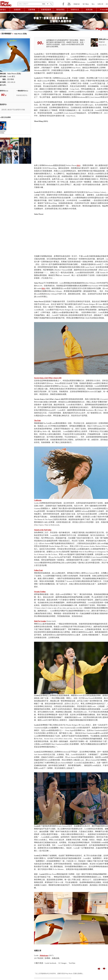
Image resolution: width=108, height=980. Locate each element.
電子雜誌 (86, 4)
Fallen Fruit (38, 570)
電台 (93, 4)
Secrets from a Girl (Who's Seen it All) (48, 378)
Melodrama (44, 956)
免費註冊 (100, 4)
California (38, 500)
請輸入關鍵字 (23, 4)
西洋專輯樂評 (6, 34)
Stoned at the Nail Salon (43, 530)
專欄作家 (77, 4)
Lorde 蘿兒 (11, 77)
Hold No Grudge (40, 621)
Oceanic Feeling (40, 592)
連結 (78, 165)
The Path (37, 421)
